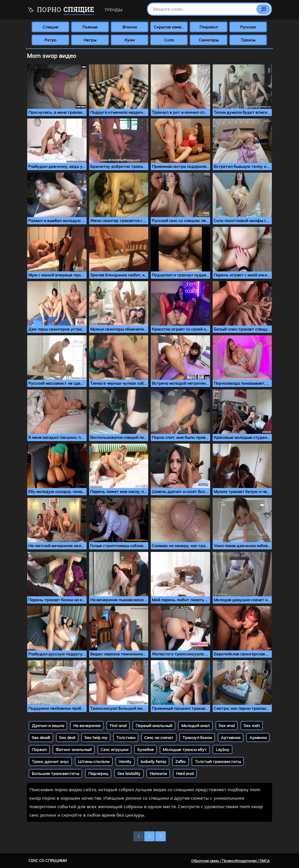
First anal (118, 726)
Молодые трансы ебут (185, 749)
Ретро (50, 40)
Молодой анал (195, 726)
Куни (130, 40)
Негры (90, 40)
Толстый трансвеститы (218, 761)
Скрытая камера (170, 27)
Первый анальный (154, 726)
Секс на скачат (159, 738)
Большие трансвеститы (55, 773)
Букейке (146, 749)
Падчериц (98, 773)
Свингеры (209, 40)
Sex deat (67, 738)
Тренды (113, 10)
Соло (169, 40)
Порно (61, 10)
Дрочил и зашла (48, 726)
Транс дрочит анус (50, 761)
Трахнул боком (197, 738)
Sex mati (252, 726)
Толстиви (126, 738)
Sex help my (96, 738)
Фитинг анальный (74, 749)
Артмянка (231, 738)
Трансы (248, 40)
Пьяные (90, 27)
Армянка (258, 738)
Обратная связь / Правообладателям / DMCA (230, 861)
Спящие (51, 27)
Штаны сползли (94, 761)
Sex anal (227, 726)
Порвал (39, 749)
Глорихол (209, 27)
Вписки (130, 27)
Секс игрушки (114, 749)
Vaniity (125, 761)
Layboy (223, 749)
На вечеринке (87, 726)
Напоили (158, 773)
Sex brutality (129, 773)
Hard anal (185, 773)
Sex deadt (41, 738)
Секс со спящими (48, 861)
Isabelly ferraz (153, 761)
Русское (248, 27)
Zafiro (180, 761)
